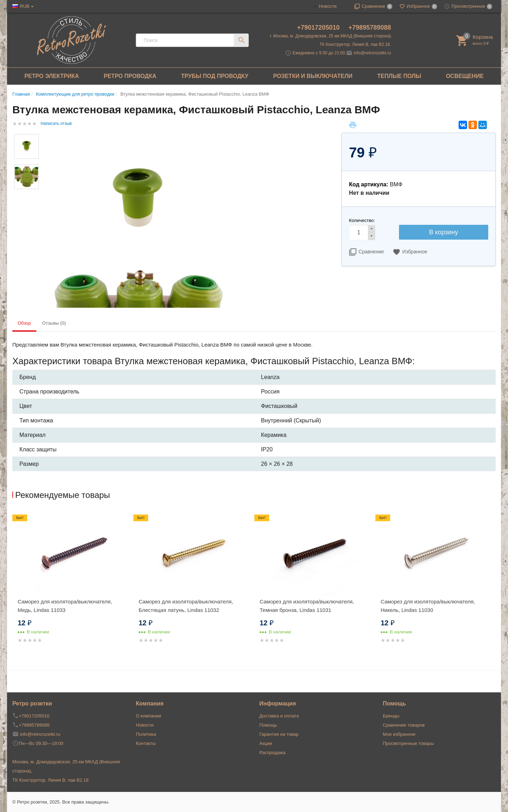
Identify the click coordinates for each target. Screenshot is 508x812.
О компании (149, 716)
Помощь (268, 725)
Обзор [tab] (24, 323)
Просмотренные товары (408, 743)
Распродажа (272, 753)
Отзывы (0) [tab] (54, 323)
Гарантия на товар (279, 734)
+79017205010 (319, 28)
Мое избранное (399, 734)
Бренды (391, 716)
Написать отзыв (56, 124)
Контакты (146, 743)
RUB (25, 6)
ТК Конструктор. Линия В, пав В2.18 (50, 780)
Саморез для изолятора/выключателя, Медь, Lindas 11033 (65, 606)
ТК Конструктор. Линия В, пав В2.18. (355, 44)
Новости (328, 6)
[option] (73, 586)
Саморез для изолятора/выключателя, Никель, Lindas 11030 (428, 606)
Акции (266, 743)
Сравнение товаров (404, 725)
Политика (146, 734)
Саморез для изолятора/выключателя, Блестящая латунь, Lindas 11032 (186, 606)
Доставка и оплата (279, 716)
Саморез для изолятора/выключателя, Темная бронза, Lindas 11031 (307, 606)
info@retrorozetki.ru (373, 53)
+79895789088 (370, 28)
